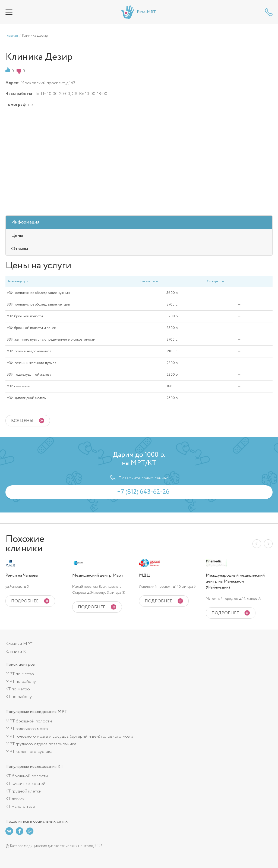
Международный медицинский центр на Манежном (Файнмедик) (235, 581)
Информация (25, 222)
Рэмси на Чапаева (22, 575)
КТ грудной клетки (23, 791)
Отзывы (20, 249)
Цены (17, 235)
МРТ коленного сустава (29, 752)
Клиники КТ (17, 652)
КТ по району (19, 697)
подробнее (25, 601)
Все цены (22, 421)
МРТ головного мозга (27, 729)
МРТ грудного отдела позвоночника (41, 744)
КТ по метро (18, 689)
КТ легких (15, 799)
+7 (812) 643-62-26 (269, 12)
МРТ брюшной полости (29, 721)
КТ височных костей (25, 784)
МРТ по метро (20, 674)
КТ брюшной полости (27, 776)
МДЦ (145, 575)
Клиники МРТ (19, 644)
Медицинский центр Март (98, 575)
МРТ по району (21, 682)
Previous (257, 544)
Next (268, 544)
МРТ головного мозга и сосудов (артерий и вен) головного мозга (69, 736)
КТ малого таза (20, 806)
